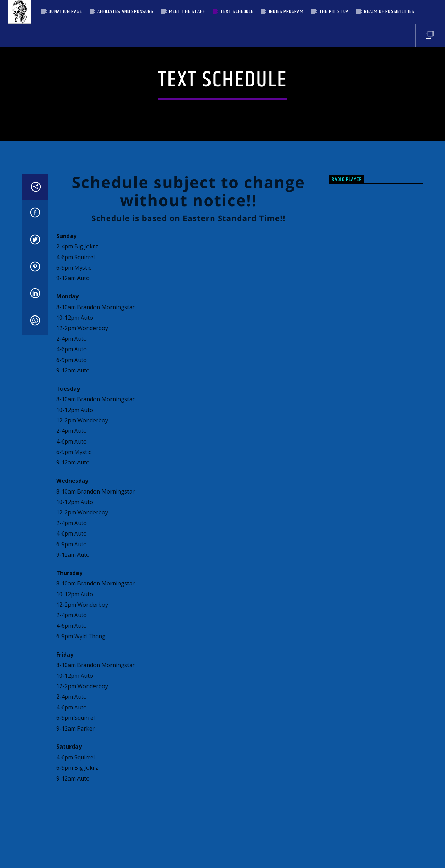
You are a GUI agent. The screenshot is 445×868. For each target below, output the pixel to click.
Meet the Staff (187, 12)
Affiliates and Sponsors (125, 12)
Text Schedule (237, 12)
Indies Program (286, 12)
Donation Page (65, 12)
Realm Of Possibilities (389, 12)
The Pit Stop (334, 12)
